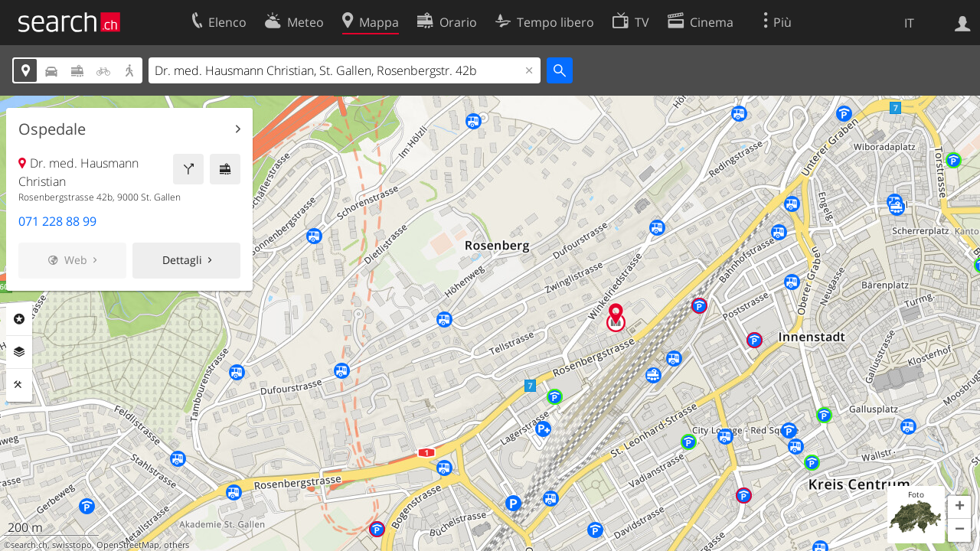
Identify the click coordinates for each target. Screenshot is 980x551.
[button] (959, 507)
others (176, 545)
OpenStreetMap (128, 545)
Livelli (19, 352)
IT (909, 23)
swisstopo (72, 545)
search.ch (29, 545)
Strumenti (19, 385)
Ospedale (52, 129)
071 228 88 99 (57, 221)
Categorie (19, 319)
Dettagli (182, 260)
